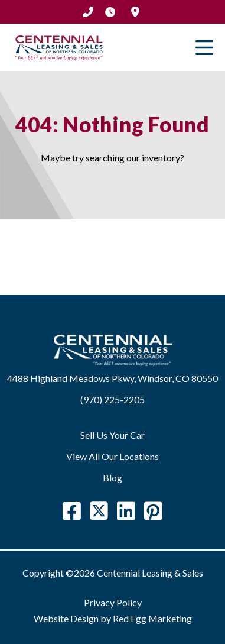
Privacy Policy (113, 602)
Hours (110, 12)
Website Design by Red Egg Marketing (113, 618)
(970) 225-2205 (88, 12)
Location (135, 12)
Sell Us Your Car (112, 435)
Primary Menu (204, 47)
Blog (112, 478)
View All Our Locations (112, 456)
